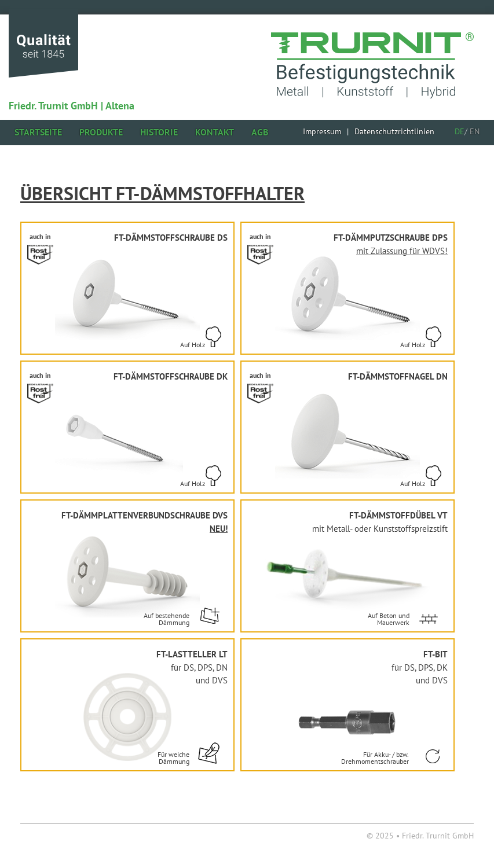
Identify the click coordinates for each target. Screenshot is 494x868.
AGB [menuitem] (260, 132)
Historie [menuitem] (159, 132)
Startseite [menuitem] (38, 132)
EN (475, 131)
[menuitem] (322, 131)
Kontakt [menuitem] (215, 132)
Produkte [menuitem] (101, 132)
